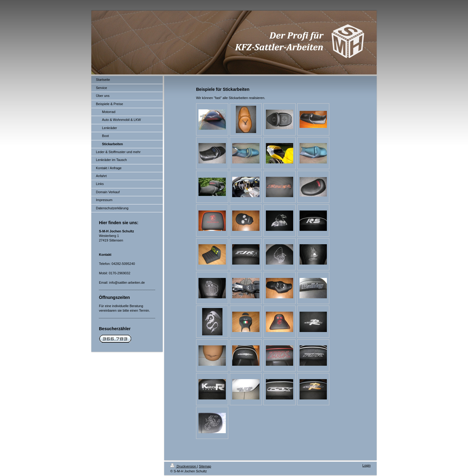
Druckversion (184, 466)
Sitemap (205, 466)
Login (366, 465)
